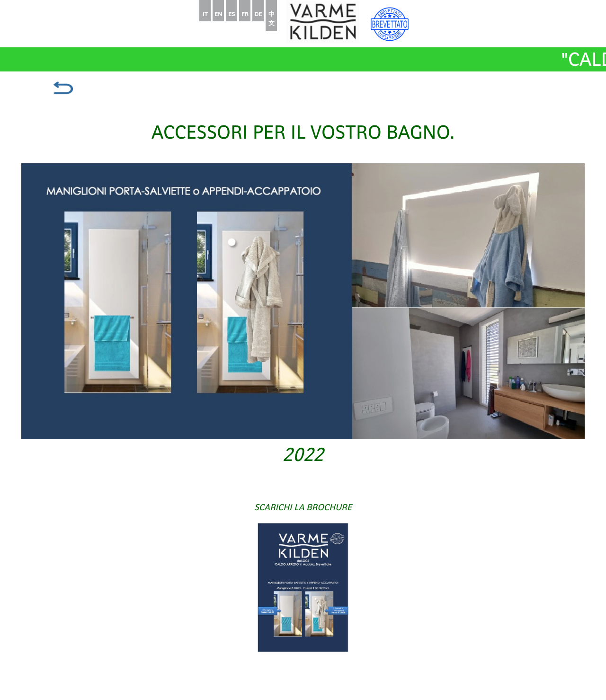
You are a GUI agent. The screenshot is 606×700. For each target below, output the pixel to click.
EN (218, 14)
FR (245, 14)
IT (205, 14)
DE (258, 14)
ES (232, 14)
